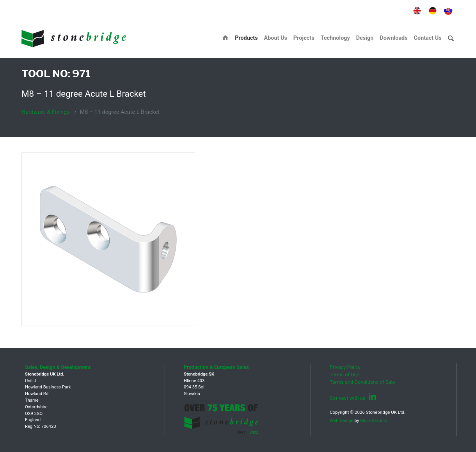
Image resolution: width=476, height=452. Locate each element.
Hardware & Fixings (46, 112)
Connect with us (353, 398)
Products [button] (246, 38)
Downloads (393, 38)
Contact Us (428, 38)
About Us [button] (276, 38)
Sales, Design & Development (58, 367)
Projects (304, 38)
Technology (335, 38)
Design (365, 38)
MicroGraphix (373, 420)
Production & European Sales (216, 367)
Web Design (342, 420)
